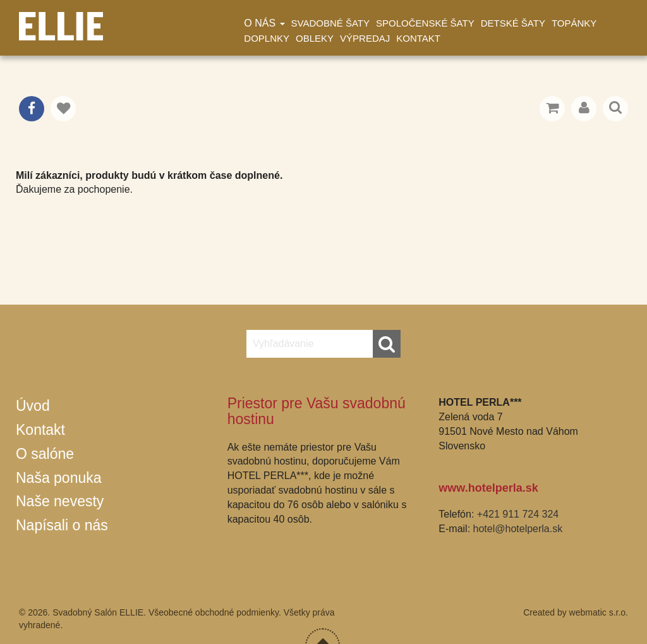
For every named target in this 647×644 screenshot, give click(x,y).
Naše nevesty (60, 501)
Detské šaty (513, 23)
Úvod (33, 406)
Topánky (574, 23)
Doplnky (267, 38)
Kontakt (418, 38)
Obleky (315, 38)
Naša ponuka (59, 478)
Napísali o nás (62, 525)
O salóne (45, 454)
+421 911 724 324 (518, 514)
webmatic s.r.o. (599, 612)
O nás (264, 23)
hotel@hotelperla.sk (518, 529)
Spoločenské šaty (425, 23)
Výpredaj (365, 38)
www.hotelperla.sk (488, 488)
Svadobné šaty (330, 23)
